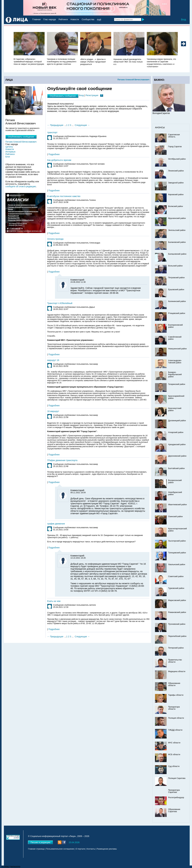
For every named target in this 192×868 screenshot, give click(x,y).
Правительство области (175, 661)
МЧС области (174, 743)
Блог (8, 157)
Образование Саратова (174, 810)
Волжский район (176, 206)
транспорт (52, 132)
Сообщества (88, 19)
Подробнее (54, 154)
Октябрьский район (177, 159)
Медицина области (177, 671)
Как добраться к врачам (59, 160)
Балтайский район (176, 468)
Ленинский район (176, 171)
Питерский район (176, 648)
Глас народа (50, 19)
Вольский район (175, 266)
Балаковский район (177, 242)
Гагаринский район (177, 384)
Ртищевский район (177, 313)
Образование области (174, 684)
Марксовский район (177, 600)
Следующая (81, 125)
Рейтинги (63, 19)
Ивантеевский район (177, 505)
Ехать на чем (54, 601)
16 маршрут (53, 411)
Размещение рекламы (107, 849)
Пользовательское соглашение (60, 849)
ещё (99, 19)
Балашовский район (177, 254)
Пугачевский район (177, 624)
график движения (56, 524)
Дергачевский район (177, 456)
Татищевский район (177, 553)
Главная (36, 19)
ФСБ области (174, 755)
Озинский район (175, 517)
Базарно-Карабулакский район (175, 374)
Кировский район (176, 195)
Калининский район (177, 301)
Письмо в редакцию (40, 842)
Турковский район (176, 588)
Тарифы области (176, 695)
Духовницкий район (177, 421)
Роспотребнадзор (176, 798)
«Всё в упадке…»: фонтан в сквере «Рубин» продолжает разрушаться (93, 62)
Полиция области (176, 718)
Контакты (91, 849)
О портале (80, 849)
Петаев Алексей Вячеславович (133, 80)
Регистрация (92, 95)
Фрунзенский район (177, 218)
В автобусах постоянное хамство (64, 196)
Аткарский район (176, 432)
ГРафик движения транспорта (62, 460)
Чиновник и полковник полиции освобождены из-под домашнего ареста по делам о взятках (62, 62)
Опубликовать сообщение (63, 96)
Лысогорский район (177, 541)
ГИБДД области (175, 730)
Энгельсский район (177, 230)
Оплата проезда (55, 239)
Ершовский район (176, 290)
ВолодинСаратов (161, 113)
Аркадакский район (177, 444)
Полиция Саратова (177, 778)
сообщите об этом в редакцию (21, 186)
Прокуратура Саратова (174, 791)
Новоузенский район (177, 349)
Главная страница (36, 849)
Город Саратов (175, 147)
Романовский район (177, 612)
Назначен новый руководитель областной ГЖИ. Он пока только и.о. (128, 62)
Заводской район (176, 183)
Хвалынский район (177, 564)
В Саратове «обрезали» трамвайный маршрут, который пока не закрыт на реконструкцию (29, 62)
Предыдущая (57, 125)
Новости (75, 19)
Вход (183, 19)
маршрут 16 (53, 360)
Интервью (10, 152)
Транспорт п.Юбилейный (60, 303)
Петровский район (176, 278)
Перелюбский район (177, 636)
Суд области (174, 766)
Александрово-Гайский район (175, 362)
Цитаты (9, 147)
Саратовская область (174, 136)
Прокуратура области (174, 708)
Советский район (176, 576)
